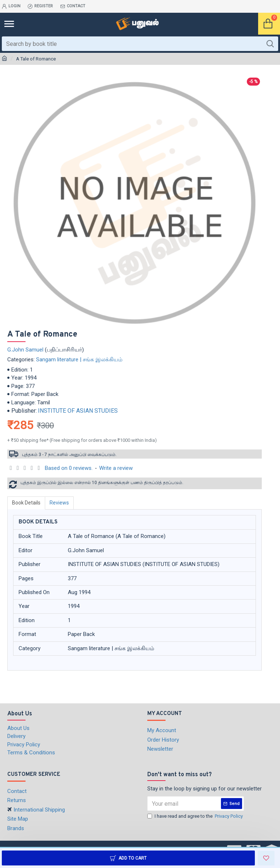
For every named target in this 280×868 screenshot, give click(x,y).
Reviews (59, 503)
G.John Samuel (25, 350)
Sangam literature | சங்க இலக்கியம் (79, 360)
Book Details (26, 503)
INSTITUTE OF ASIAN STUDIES (78, 411)
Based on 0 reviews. (69, 468)
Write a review (116, 468)
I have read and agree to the (196, 816)
